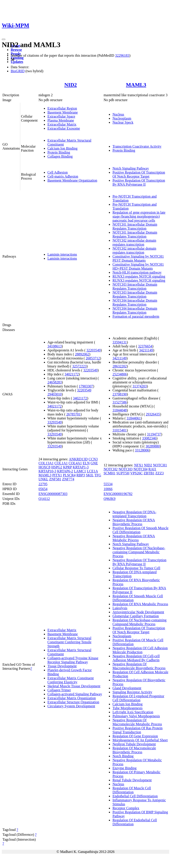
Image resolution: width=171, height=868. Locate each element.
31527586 (120, 402)
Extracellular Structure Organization (73, 702)
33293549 (55, 422)
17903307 (86, 386)
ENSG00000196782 (118, 494)
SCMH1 (109, 473)
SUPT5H (123, 473)
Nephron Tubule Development (134, 744)
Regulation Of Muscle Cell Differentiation (132, 790)
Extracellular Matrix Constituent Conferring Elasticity (71, 680)
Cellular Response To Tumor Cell (136, 568)
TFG (98, 475)
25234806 (120, 374)
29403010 (55, 394)
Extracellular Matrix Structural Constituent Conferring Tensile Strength (69, 642)
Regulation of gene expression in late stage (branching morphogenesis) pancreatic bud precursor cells (139, 216)
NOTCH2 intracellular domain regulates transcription (134, 242)
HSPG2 (57, 467)
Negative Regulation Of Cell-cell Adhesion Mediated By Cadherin (136, 658)
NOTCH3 (125, 469)
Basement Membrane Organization (72, 180)
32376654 (145, 346)
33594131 (120, 342)
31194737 (154, 434)
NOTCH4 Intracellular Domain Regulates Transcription (135, 302)
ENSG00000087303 (53, 494)
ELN (86, 463)
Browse (16, 50)
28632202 (120, 366)
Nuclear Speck (123, 122)
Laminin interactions (62, 254)
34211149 (146, 350)
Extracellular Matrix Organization (72, 698)
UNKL (43, 479)
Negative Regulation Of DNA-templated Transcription (134, 514)
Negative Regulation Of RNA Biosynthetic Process (134, 522)
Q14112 (44, 499)
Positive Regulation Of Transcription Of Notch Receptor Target (139, 174)
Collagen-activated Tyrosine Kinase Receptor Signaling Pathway (73, 660)
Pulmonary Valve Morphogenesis (136, 716)
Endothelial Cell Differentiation (135, 796)
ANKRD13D (78, 459)
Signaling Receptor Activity (132, 692)
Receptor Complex (126, 808)
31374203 (140, 386)
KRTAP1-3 (81, 467)
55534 (108, 484)
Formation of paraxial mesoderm (136, 316)
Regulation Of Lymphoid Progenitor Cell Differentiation (138, 698)
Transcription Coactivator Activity (137, 146)
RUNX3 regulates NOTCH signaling (139, 276)
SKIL (90, 475)
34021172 (72, 374)
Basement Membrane (63, 112)
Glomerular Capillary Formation (136, 616)
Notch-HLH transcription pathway (137, 272)
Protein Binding (59, 152)
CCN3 (93, 459)
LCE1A (92, 471)
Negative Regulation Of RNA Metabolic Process (134, 538)
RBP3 (81, 475)
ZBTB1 (149, 473)
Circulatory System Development (71, 706)
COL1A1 (61, 463)
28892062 (82, 354)
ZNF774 (68, 479)
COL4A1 (75, 463)
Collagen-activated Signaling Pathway (75, 694)
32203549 (94, 350)
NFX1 (138, 465)
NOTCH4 (140, 469)
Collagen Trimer (59, 690)
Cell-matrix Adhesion (63, 176)
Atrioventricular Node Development (138, 612)
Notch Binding (123, 756)
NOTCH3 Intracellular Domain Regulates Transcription (135, 286)
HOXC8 (44, 467)
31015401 (120, 430)
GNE (94, 463)
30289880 (153, 446)
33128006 (142, 450)
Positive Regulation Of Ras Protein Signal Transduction (137, 730)
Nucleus (118, 114)
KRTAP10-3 (47, 471)
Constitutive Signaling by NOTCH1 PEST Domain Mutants (138, 258)
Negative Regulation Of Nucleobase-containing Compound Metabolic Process (139, 552)
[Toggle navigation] (4, 39)
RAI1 (152, 469)
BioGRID (18, 71)
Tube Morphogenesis (127, 708)
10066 (108, 489)
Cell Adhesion (58, 172)
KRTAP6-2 (65, 471)
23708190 (120, 394)
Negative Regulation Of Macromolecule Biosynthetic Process (139, 666)
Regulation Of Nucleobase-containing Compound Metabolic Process (139, 622)
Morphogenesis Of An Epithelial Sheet (140, 740)
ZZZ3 (160, 473)
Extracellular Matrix (62, 124)
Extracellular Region (62, 108)
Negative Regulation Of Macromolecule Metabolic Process (137, 722)
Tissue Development (62, 666)
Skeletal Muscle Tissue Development (74, 686)
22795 (43, 484)
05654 (43, 489)
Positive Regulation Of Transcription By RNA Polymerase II (139, 182)
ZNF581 (55, 479)
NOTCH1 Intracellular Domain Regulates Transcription (135, 226)
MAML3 (136, 85)
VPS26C (136, 473)
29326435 (153, 414)
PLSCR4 (69, 475)
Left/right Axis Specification (133, 712)
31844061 (134, 418)
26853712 (93, 358)
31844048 (120, 410)
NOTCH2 (111, 469)
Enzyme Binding (124, 768)
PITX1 (57, 475)
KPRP (67, 467)
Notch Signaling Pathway (131, 168)
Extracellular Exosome (64, 128)
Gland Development (127, 688)
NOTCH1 (160, 465)
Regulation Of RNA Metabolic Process (140, 604)
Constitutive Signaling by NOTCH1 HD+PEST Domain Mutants (138, 266)
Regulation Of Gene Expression (135, 736)
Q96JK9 (109, 499)
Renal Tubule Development (132, 780)
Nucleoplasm (122, 118)
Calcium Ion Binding (62, 148)
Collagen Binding (60, 156)
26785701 (73, 414)
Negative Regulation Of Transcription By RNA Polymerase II (139, 562)
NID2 (71, 85)
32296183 (122, 55)
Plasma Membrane (61, 120)
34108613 (55, 346)
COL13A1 (46, 463)
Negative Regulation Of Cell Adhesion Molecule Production (140, 650)
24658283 (55, 382)
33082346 (149, 438)
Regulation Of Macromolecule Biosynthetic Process (134, 750)
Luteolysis (120, 608)
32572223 (79, 366)
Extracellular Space (61, 116)
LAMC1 (80, 471)
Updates (17, 62)
